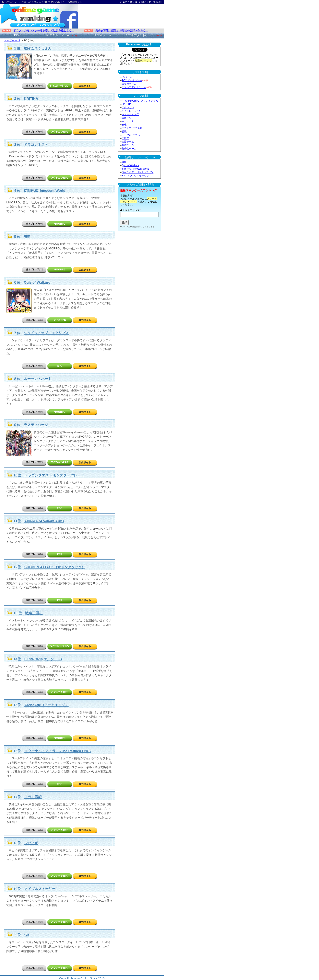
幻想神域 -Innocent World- (136, 169)
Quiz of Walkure (130, 165)
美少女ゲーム (129, 149)
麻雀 (124, 125)
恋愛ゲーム (128, 142)
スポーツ (127, 118)
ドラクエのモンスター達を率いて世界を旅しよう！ (44, 30)
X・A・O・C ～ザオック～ (136, 176)
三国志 (125, 138)
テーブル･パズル (131, 135)
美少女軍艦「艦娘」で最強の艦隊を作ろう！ (122, 30)
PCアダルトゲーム (132, 80)
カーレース (128, 121)
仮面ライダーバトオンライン (138, 172)
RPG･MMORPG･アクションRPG (140, 101)
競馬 (124, 132)
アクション (128, 108)
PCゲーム (127, 77)
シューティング (130, 114)
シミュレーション (131, 111)
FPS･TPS (127, 104)
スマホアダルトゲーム (134, 87)
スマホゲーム (129, 84)
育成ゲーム (128, 145)
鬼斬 (124, 162)
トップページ (12, 40)
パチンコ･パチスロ (132, 128)
